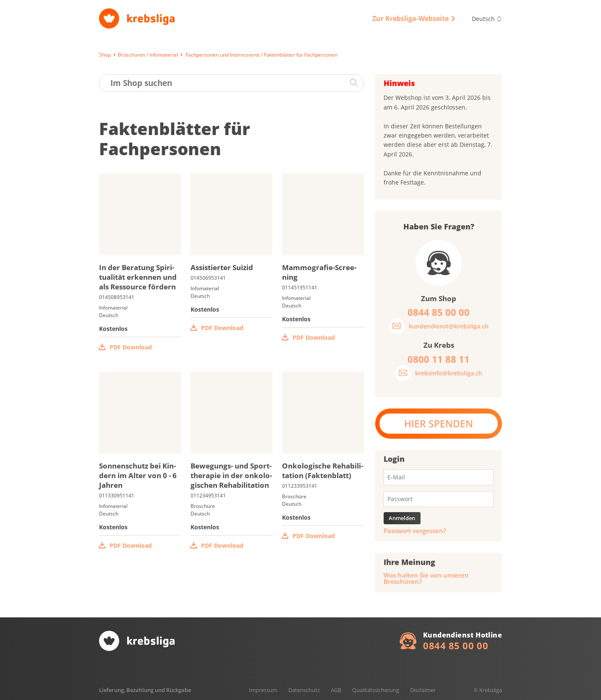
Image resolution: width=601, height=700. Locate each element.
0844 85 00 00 (456, 645)
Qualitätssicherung (376, 690)
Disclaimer (423, 690)
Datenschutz (304, 690)
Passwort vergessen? (415, 531)
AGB (336, 690)
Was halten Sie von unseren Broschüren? (426, 578)
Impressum (263, 690)
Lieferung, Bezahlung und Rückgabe (145, 690)
